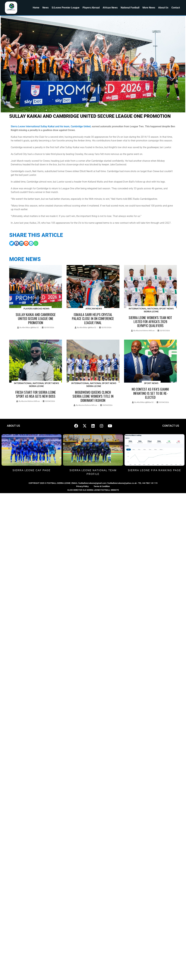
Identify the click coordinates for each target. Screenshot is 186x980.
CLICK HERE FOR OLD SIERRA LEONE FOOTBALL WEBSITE (93, 490)
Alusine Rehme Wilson (145, 330)
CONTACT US (171, 426)
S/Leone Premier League (66, 8)
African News (110, 8)
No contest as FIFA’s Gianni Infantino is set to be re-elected (150, 393)
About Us (163, 8)
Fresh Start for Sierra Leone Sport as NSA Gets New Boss (36, 394)
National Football (130, 8)
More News (149, 8)
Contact (176, 8)
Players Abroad (91, 8)
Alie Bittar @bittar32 (30, 327)
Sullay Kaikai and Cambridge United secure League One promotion (36, 319)
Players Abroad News (36, 309)
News (46, 8)
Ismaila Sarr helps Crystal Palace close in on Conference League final (93, 319)
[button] (12, 243)
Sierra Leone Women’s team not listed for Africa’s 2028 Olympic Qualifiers (150, 322)
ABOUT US (13, 426)
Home (36, 8)
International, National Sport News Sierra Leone (151, 310)
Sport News (151, 383)
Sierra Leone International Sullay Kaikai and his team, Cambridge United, (51, 126)
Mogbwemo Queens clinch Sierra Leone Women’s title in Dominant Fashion (93, 396)
